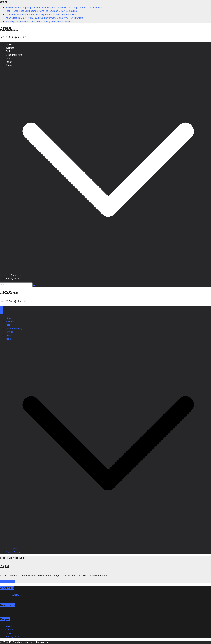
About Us (16, 275)
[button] (108, 272)
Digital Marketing (14, 55)
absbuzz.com (22, 642)
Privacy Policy (13, 279)
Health (9, 62)
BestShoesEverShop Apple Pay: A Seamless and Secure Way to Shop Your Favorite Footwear (54, 7)
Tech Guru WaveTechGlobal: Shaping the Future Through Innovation (41, 14)
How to (9, 58)
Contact (9, 65)
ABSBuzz (9, 29)
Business (10, 48)
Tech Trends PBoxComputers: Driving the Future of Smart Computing (41, 11)
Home (8, 44)
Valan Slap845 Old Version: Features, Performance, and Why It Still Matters (44, 18)
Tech (8, 51)
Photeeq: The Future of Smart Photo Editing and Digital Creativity (38, 21)
